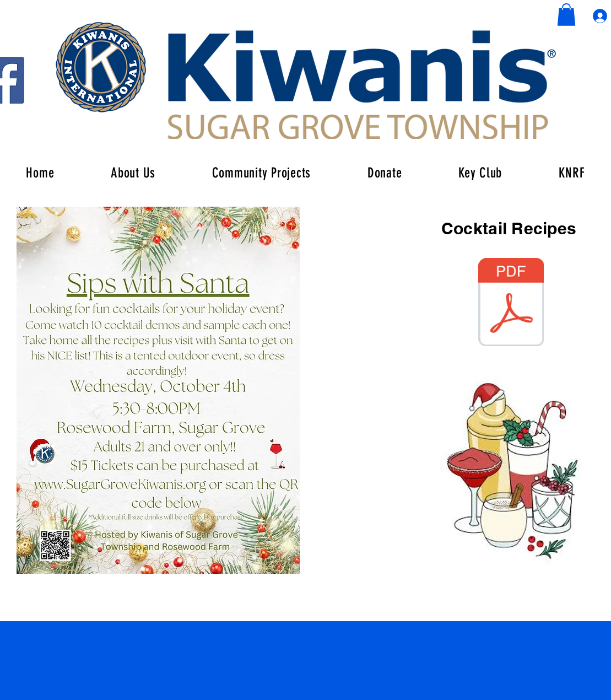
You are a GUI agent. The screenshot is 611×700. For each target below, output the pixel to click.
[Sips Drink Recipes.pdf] (511, 303)
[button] (566, 15)
